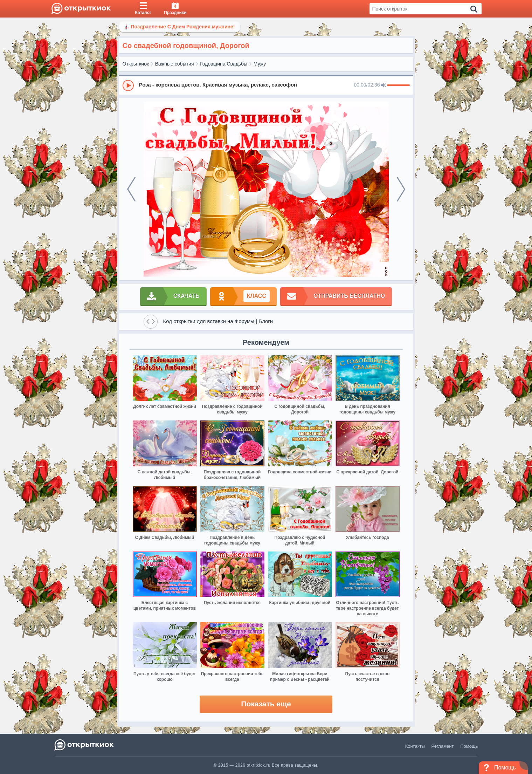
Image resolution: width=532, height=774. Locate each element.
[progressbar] (398, 85)
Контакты (415, 746)
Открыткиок (136, 64)
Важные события (175, 64)
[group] (266, 85)
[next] (401, 189)
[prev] (131, 189)
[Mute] (384, 85)
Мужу (260, 64)
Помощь (469, 746)
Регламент (443, 746)
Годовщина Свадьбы (224, 64)
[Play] (128, 85)
